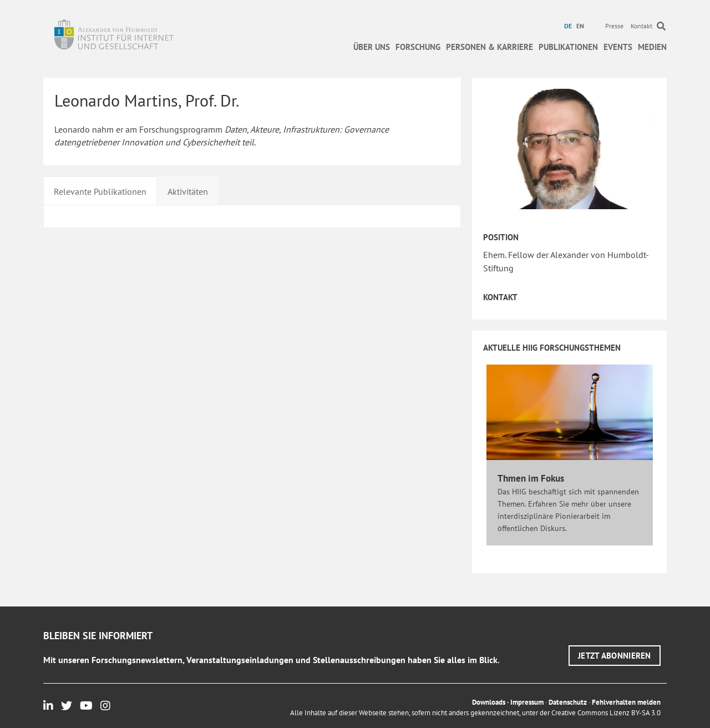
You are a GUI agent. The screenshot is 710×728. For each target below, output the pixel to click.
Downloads (489, 702)
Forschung (418, 47)
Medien (652, 47)
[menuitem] (569, 26)
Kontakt (641, 26)
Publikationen (568, 47)
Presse (614, 26)
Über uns (372, 47)
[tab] (100, 190)
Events (618, 47)
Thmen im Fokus (531, 478)
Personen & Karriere (490, 47)
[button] (615, 656)
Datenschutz (568, 702)
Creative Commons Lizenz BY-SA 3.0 (606, 713)
